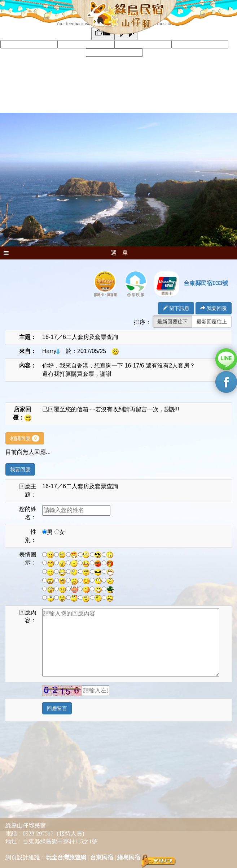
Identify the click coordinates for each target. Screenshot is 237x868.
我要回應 (20, 469)
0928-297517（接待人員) (54, 833)
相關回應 (25, 438)
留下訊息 (176, 308)
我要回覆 (214, 308)
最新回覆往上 (212, 322)
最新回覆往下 (172, 322)
